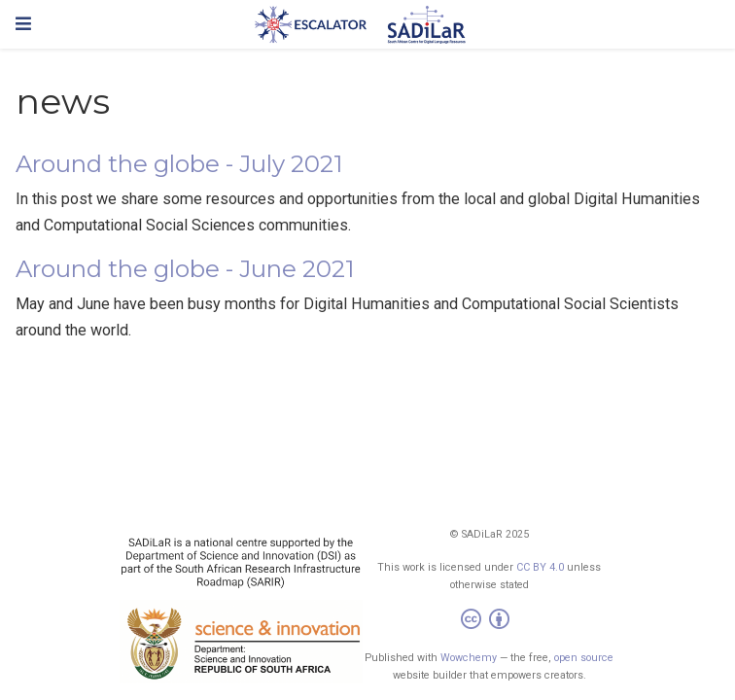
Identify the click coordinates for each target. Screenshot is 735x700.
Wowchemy (469, 658)
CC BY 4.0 (540, 567)
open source (584, 658)
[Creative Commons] (489, 622)
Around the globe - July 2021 (179, 164)
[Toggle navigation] (23, 24)
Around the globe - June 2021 (185, 269)
